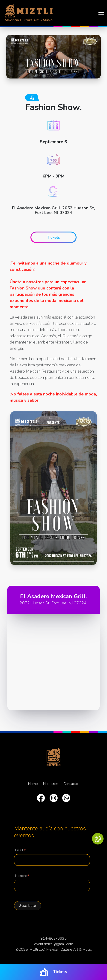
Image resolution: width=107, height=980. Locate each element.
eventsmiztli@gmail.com (54, 944)
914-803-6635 (53, 938)
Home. (33, 784)
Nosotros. (51, 784)
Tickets (54, 972)
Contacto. (71, 784)
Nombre (22, 876)
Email (21, 850)
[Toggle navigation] (100, 14)
